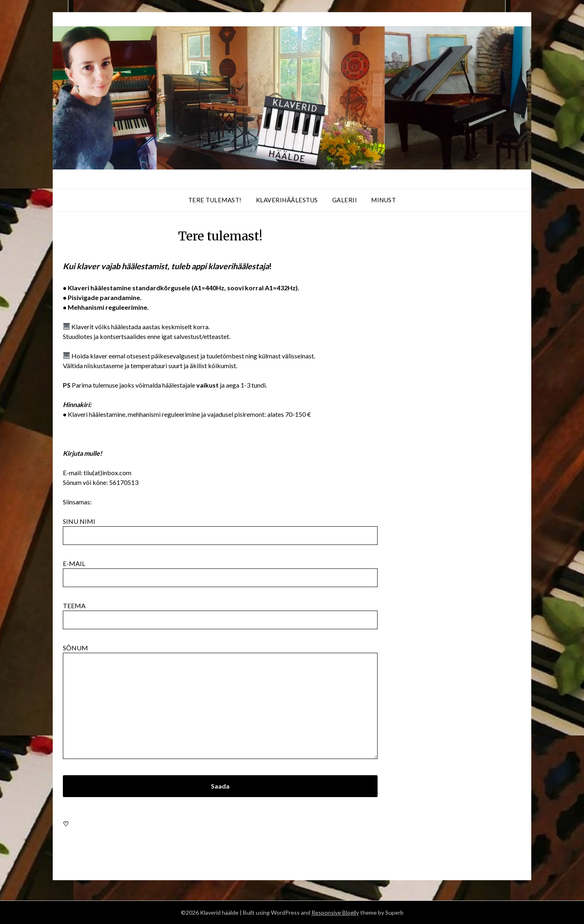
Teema (220, 613)
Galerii (345, 200)
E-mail (220, 570)
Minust (383, 200)
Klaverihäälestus (287, 200)
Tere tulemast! (215, 200)
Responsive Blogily (335, 912)
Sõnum (220, 702)
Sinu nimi (220, 528)
